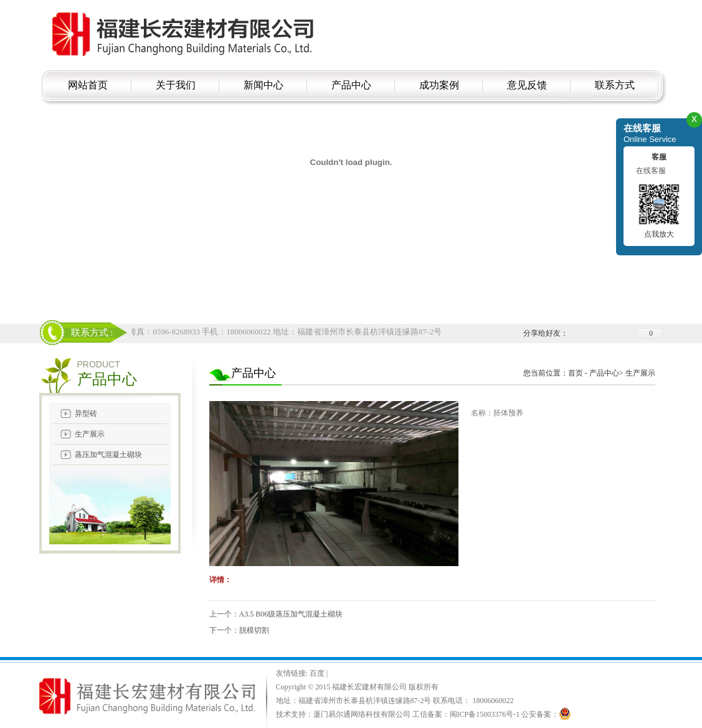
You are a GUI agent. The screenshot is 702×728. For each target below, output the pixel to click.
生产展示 (90, 434)
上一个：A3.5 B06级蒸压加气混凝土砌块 (276, 614)
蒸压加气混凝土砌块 (108, 455)
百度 (318, 673)
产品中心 (604, 373)
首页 (576, 373)
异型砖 (86, 414)
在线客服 (651, 171)
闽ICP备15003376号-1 (485, 714)
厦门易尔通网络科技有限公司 (362, 714)
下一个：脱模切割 (239, 630)
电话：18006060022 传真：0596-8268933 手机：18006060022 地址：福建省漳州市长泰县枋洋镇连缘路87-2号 (251, 332)
